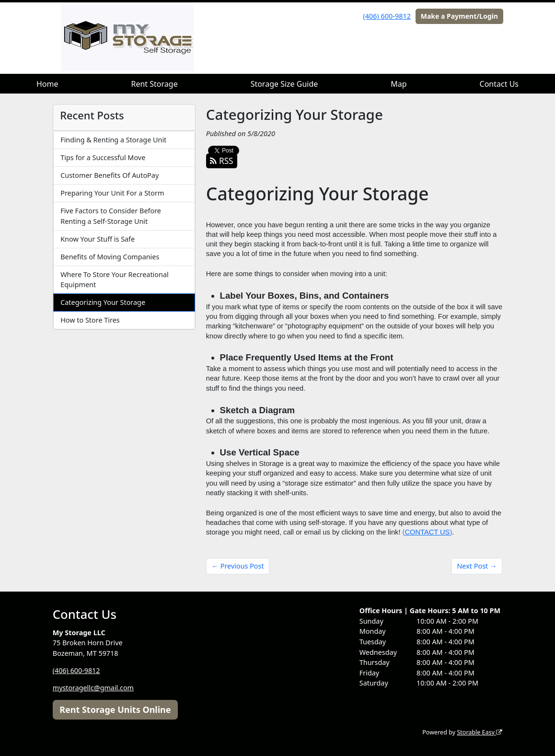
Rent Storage (154, 84)
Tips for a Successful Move (103, 157)
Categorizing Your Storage (103, 302)
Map (399, 84)
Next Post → (477, 566)
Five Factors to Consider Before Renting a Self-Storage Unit (111, 216)
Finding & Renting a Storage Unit (113, 140)
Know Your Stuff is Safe (98, 239)
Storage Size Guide (284, 84)
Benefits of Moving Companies (110, 257)
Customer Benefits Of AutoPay (110, 175)
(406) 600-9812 (387, 16)
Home (47, 84)
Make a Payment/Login (459, 16)
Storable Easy (480, 732)
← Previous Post (238, 566)
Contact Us (499, 84)
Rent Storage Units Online (115, 709)
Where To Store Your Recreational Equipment (115, 280)
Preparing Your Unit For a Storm (112, 193)
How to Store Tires (90, 320)
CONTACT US (427, 532)
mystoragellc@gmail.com (93, 688)
